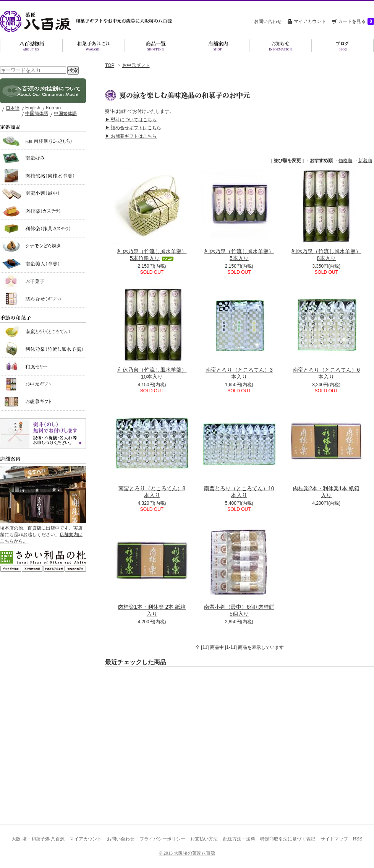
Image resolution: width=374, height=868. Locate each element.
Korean (53, 108)
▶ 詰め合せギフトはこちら (133, 128)
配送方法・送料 (239, 839)
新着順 (365, 161)
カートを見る (356, 21)
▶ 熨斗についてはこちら (131, 120)
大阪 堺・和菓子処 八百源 (38, 839)
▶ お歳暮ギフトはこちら (131, 136)
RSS (358, 839)
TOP (110, 65)
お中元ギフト (136, 65)
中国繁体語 (65, 114)
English (33, 108)
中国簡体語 (37, 114)
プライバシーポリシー (162, 839)
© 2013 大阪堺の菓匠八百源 (187, 853)
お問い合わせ (268, 21)
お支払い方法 (204, 839)
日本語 (13, 108)
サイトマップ (334, 839)
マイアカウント (310, 21)
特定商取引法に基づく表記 (288, 839)
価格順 (345, 161)
